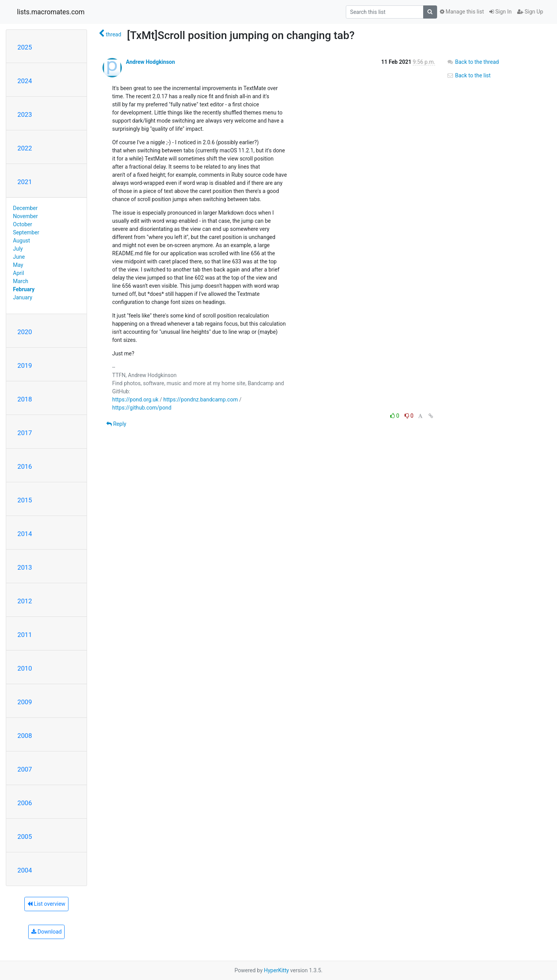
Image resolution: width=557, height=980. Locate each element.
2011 (25, 635)
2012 (25, 601)
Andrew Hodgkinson (150, 62)
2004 (25, 870)
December (26, 208)
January (23, 297)
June (19, 257)
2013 (25, 567)
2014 (25, 534)
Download (47, 932)
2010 (25, 668)
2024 (25, 81)
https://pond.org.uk (135, 400)
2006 (25, 803)
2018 (25, 399)
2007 (25, 769)
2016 (25, 466)
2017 (25, 433)
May (18, 265)
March (21, 281)
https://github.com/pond (142, 408)
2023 (25, 114)
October (23, 224)
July (18, 249)
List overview (46, 904)
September (26, 232)
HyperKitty (276, 970)
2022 (25, 148)
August (22, 241)
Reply (116, 424)
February (24, 289)
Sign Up (530, 12)
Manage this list (462, 12)
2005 (25, 837)
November (26, 216)
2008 (25, 736)
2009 (25, 702)
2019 (25, 365)
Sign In (501, 12)
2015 (25, 500)
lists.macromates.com (51, 12)
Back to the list (469, 75)
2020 (25, 332)
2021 (25, 182)
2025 (25, 47)
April (19, 273)
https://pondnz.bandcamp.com (201, 400)
